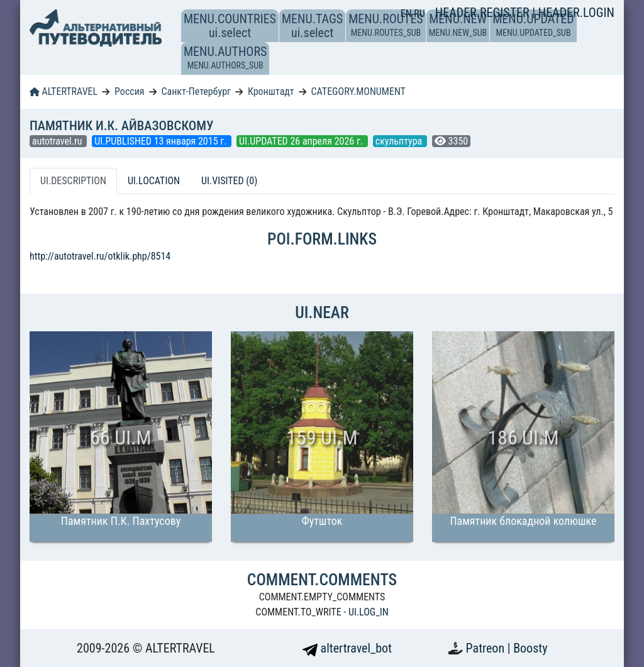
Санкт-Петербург (196, 91)
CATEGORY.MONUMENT (358, 91)
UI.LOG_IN (369, 612)
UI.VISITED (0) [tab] (229, 181)
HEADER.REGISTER (484, 13)
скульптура (400, 141)
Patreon (487, 648)
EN (408, 14)
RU (419, 14)
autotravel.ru (58, 141)
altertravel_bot (347, 648)
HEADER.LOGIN (576, 13)
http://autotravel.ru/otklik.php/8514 (100, 256)
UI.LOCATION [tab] (154, 181)
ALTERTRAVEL (64, 91)
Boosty (530, 648)
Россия (129, 91)
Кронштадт (271, 91)
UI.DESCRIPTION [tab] (73, 181)
